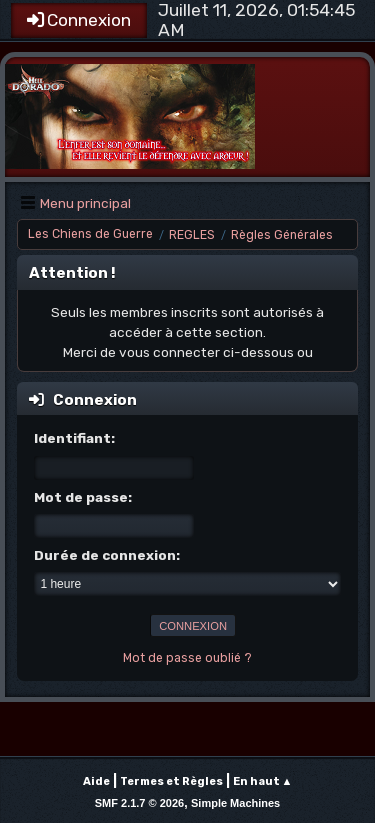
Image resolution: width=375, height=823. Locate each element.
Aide (96, 781)
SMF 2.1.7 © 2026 (139, 803)
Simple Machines (235, 803)
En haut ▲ (263, 781)
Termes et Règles (171, 781)
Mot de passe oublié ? (187, 658)
